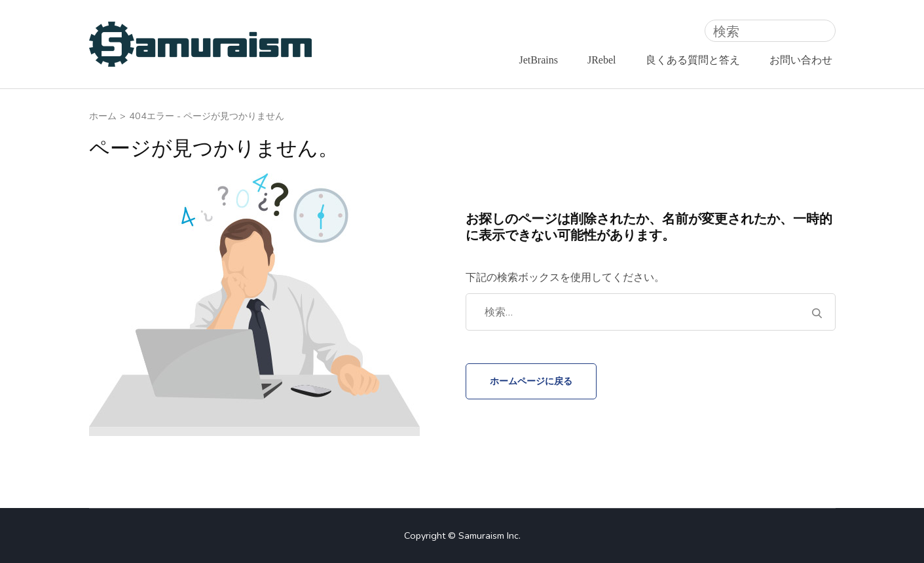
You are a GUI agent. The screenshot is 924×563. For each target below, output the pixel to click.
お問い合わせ (801, 60)
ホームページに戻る (531, 381)
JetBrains (538, 60)
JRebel (602, 60)
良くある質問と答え (693, 60)
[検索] (770, 31)
